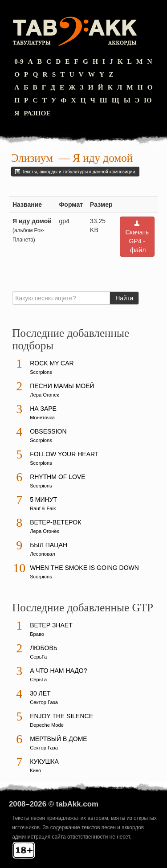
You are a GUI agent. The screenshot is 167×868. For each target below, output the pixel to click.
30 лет (40, 693)
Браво (37, 634)
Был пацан (49, 545)
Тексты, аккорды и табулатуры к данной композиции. (75, 172)
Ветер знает (51, 625)
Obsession (48, 431)
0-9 (19, 61)
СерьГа (38, 657)
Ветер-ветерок (55, 522)
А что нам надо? (58, 671)
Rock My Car (52, 363)
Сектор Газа (44, 702)
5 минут (43, 500)
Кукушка (44, 762)
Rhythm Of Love (57, 477)
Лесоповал (42, 554)
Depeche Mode (47, 725)
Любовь (44, 648)
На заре (43, 409)
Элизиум (32, 158)
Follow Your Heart (64, 454)
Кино (35, 770)
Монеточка (42, 418)
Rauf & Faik (43, 508)
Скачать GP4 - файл (137, 237)
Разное (37, 113)
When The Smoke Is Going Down (84, 568)
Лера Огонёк (44, 395)
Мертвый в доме (59, 739)
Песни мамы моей (62, 386)
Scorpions (41, 372)
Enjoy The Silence (61, 716)
